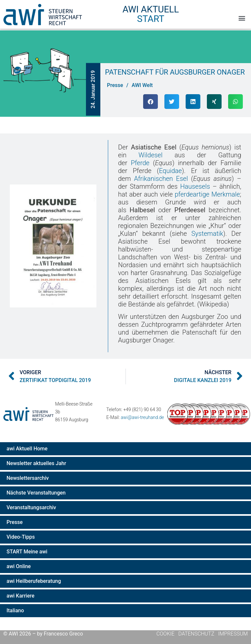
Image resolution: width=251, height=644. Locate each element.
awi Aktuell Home (27, 449)
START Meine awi (27, 552)
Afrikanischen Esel (161, 179)
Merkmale (226, 194)
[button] (242, 18)
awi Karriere (20, 596)
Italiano (15, 610)
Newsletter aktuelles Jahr (36, 463)
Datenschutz (196, 634)
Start (151, 19)
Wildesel (151, 155)
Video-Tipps (21, 537)
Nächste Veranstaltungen (36, 493)
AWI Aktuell (151, 9)
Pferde (140, 163)
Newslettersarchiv (28, 478)
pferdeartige (192, 194)
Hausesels (195, 186)
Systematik (207, 234)
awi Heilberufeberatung (34, 581)
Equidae (171, 171)
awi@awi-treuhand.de (142, 417)
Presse (15, 522)
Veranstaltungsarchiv (31, 507)
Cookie (166, 634)
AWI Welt (142, 85)
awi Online (19, 566)
